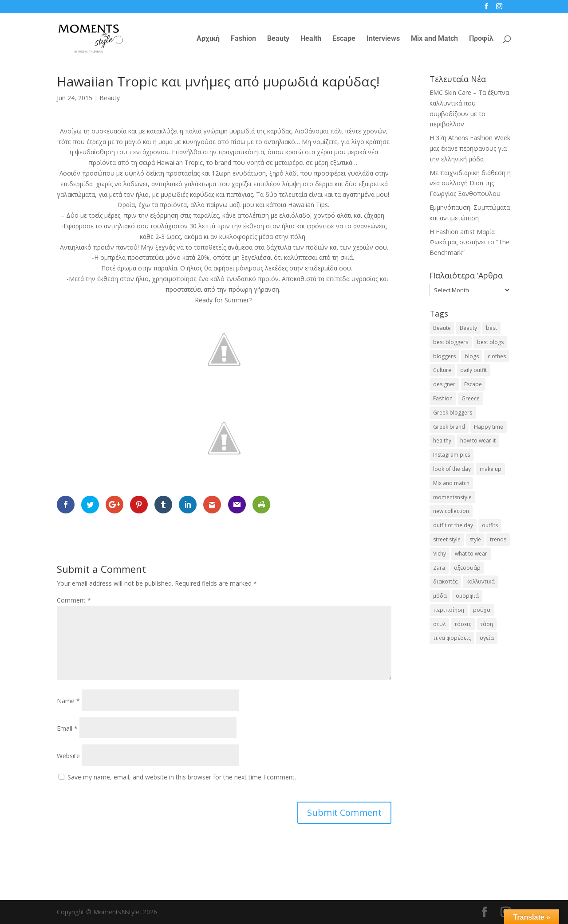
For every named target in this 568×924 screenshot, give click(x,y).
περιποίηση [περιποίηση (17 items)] (449, 610)
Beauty (278, 39)
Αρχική (208, 39)
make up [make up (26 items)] (491, 469)
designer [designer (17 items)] (444, 384)
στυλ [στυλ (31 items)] (439, 624)
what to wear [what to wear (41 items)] (471, 554)
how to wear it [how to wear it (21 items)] (478, 440)
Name (68, 701)
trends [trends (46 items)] (498, 539)
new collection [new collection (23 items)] (451, 511)
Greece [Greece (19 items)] (471, 398)
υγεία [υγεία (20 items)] (487, 638)
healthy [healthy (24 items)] (442, 440)
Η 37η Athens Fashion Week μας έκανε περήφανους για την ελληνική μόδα (470, 148)
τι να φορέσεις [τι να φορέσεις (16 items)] (452, 638)
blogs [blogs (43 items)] (472, 356)
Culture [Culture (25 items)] (442, 370)
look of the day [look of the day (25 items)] (452, 469)
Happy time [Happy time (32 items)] (489, 427)
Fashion (243, 39)
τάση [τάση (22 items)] (487, 624)
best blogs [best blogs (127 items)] (490, 342)
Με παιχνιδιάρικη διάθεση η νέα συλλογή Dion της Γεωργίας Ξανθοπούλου (470, 183)
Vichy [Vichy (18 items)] (440, 554)
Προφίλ (481, 39)
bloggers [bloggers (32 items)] (444, 356)
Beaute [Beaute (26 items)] (442, 328)
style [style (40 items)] (475, 539)
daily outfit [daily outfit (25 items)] (473, 370)
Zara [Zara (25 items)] (439, 568)
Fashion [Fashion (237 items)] (443, 398)
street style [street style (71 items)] (447, 539)
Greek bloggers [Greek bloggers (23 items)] (453, 413)
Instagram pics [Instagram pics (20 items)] (452, 455)
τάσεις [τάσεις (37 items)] (463, 624)
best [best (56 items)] (491, 328)
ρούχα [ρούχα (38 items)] (482, 610)
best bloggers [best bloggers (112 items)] (451, 342)
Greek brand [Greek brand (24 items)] (449, 427)
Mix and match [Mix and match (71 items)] (451, 483)
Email (67, 728)
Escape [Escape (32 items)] (473, 384)
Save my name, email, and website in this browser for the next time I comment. (182, 777)
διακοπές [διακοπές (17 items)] (445, 581)
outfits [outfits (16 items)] (490, 525)
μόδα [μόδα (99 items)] (440, 596)
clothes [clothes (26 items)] (497, 356)
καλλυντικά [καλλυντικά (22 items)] (481, 581)
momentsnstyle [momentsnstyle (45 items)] (452, 497)
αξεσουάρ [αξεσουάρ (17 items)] (467, 568)
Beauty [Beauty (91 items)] (468, 328)
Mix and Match (434, 39)
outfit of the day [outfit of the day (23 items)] (453, 525)
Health (311, 39)
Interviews (383, 39)
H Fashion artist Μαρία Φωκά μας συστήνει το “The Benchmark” (469, 242)
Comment (74, 600)
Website (68, 756)
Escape (344, 39)
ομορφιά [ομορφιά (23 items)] (467, 596)
